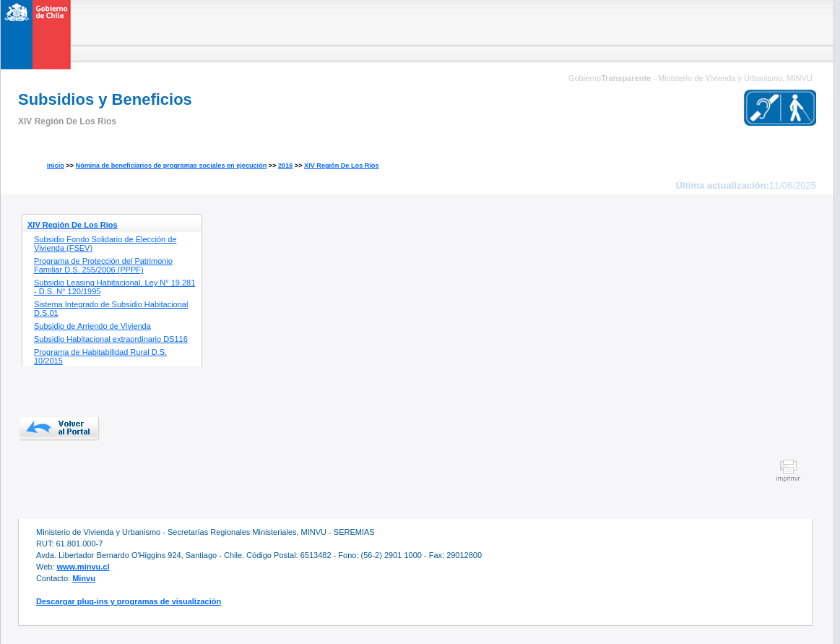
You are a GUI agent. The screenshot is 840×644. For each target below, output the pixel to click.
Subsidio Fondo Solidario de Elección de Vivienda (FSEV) (105, 244)
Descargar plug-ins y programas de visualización (129, 601)
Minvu (84, 578)
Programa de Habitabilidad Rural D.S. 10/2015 (100, 356)
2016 (285, 166)
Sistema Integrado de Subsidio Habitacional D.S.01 (111, 309)
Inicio (56, 166)
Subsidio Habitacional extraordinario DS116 (111, 339)
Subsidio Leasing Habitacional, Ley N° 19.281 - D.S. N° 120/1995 (114, 287)
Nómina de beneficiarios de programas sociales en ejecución (172, 166)
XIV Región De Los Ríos (341, 166)
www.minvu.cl (83, 567)
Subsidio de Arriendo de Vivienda (92, 326)
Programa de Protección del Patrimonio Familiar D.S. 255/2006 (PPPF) (103, 265)
